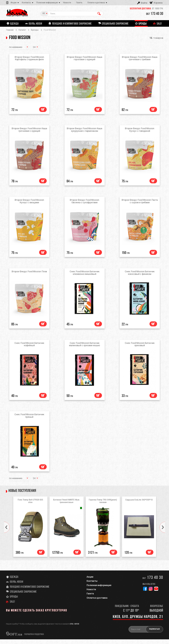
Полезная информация (47, 3)
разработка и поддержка (34, 639)
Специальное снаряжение (23, 597)
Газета (79, 3)
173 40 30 (155, 14)
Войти (144, 3)
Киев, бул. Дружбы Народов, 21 (138, 621)
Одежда (14, 582)
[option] (30, 532)
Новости (67, 3)
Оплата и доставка (96, 3)
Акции (14, 3)
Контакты (26, 3)
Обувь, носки (16, 587)
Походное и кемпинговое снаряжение (30, 591)
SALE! (12, 606)
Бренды (14, 601)
